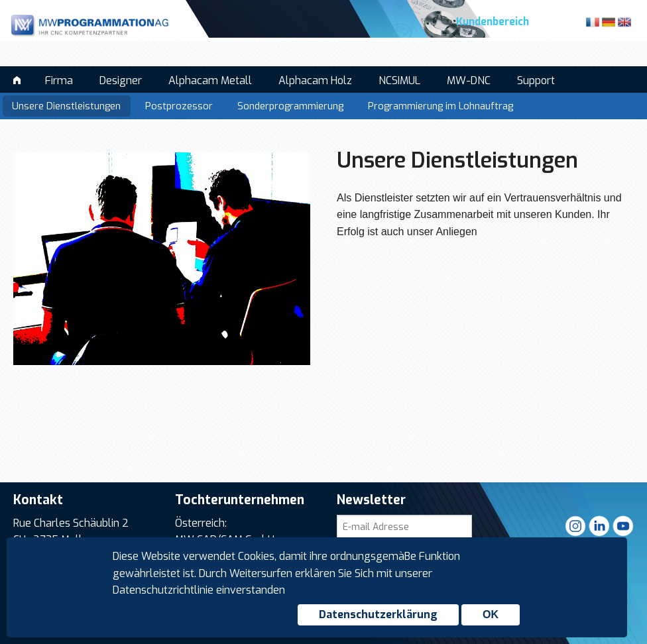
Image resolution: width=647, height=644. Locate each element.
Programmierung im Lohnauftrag (441, 106)
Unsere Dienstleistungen (66, 106)
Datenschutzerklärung (378, 615)
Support (536, 80)
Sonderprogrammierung (290, 106)
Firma (59, 80)
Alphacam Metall (210, 80)
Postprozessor (179, 106)
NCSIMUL (399, 80)
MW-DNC (469, 80)
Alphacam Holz (315, 80)
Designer (121, 80)
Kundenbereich (493, 22)
